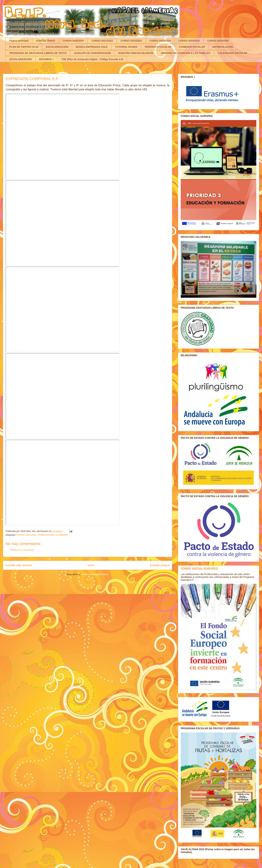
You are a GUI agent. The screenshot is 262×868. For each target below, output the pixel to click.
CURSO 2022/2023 (131, 41)
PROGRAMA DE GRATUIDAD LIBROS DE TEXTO (38, 53)
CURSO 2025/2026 (218, 41)
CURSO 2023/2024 (160, 41)
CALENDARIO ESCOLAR (232, 53)
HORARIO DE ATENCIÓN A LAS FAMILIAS (186, 53)
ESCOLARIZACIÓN (57, 47)
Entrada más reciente (19, 565)
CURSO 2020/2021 (73, 41)
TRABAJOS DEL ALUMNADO (53, 535)
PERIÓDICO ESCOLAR (158, 47)
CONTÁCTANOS (46, 41)
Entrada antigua (160, 565)
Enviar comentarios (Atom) (95, 574)
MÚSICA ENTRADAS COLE (92, 47)
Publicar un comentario (22, 550)
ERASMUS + (46, 59)
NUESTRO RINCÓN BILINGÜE (136, 53)
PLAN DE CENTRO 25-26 (24, 47)
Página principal (19, 41)
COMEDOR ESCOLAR (192, 47)
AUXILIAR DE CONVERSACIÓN (92, 53)
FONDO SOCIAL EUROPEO (199, 569)
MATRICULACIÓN (223, 47)
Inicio (91, 565)
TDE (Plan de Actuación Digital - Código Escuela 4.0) (92, 59)
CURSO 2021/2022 (102, 41)
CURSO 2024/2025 (189, 41)
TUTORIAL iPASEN (126, 47)
